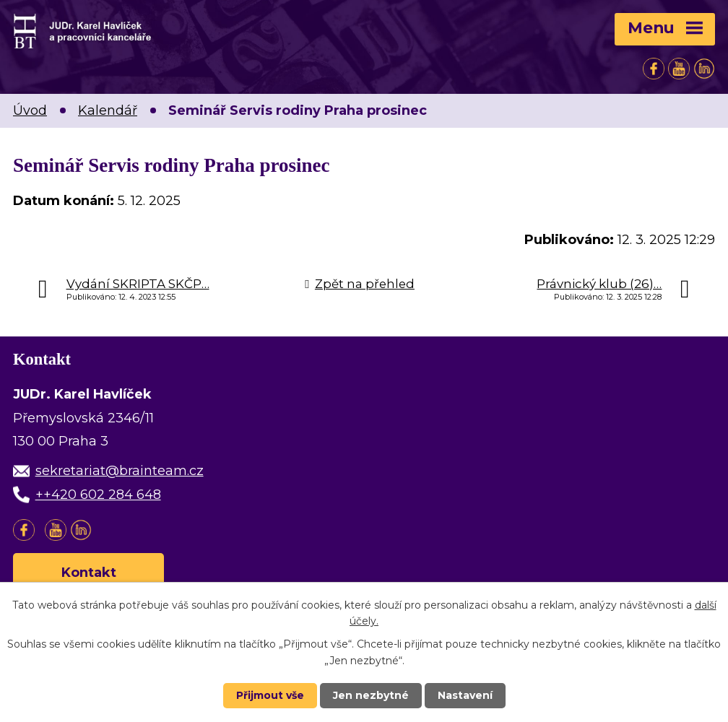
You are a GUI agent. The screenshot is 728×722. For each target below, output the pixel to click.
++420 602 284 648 (98, 495)
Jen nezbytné (371, 695)
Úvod (30, 110)
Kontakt (89, 573)
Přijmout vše (270, 695)
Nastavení (465, 695)
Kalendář (108, 110)
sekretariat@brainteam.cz (120, 471)
